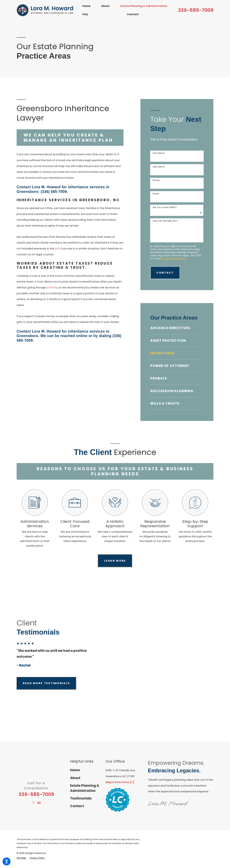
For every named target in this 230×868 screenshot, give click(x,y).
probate (52, 287)
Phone (156, 180)
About (105, 6)
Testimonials (81, 798)
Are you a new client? (165, 207)
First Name (159, 153)
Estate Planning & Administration (144, 6)
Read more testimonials (46, 683)
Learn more (115, 561)
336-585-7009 (196, 10)
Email (156, 194)
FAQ (85, 14)
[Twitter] (33, 802)
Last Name (159, 167)
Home (86, 6)
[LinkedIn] (39, 802)
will (57, 249)
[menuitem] (88, 6)
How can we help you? (165, 221)
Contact (133, 14)
